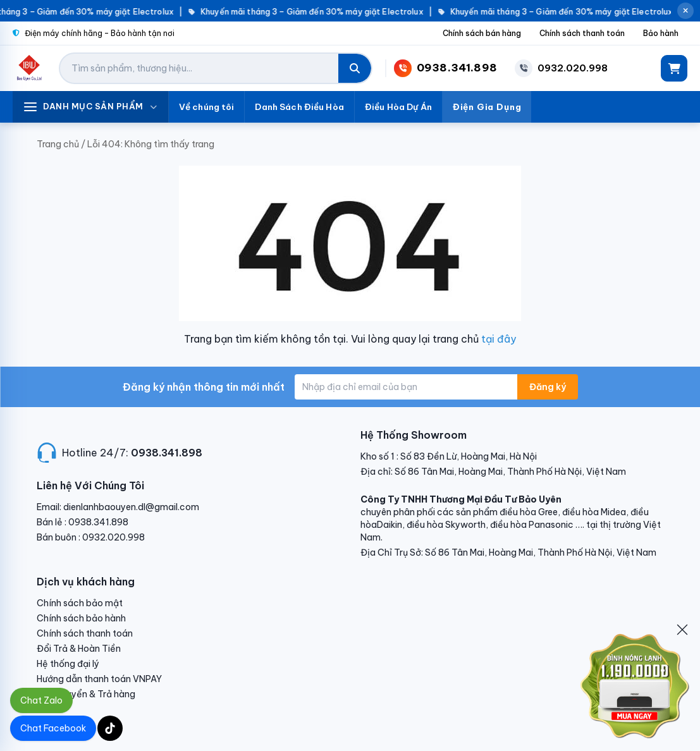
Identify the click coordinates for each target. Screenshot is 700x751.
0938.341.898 (167, 453)
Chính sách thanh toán (582, 33)
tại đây (499, 339)
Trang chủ (58, 144)
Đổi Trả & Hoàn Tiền (79, 649)
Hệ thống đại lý (68, 664)
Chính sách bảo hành (81, 618)
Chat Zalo (41, 700)
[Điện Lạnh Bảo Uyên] (29, 68)
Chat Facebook (53, 728)
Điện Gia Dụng (487, 107)
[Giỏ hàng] (674, 68)
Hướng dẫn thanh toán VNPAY (99, 679)
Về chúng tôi (207, 107)
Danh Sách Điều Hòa (299, 107)
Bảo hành (661, 33)
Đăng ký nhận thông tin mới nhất (204, 387)
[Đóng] (682, 630)
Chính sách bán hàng (482, 33)
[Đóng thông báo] (685, 11)
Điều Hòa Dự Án (398, 107)
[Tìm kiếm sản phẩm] (199, 68)
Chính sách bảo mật (80, 603)
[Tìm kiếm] (355, 68)
